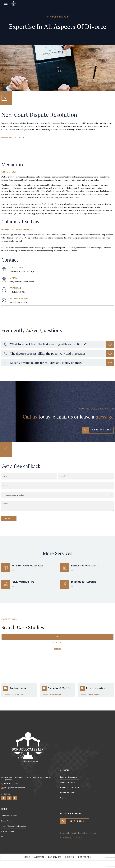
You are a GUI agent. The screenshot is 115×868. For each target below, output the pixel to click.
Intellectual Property (68, 784)
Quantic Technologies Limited (84, 836)
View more (17, 697)
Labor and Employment (69, 779)
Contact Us (84, 860)
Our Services (55, 860)
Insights (70, 860)
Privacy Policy (7, 823)
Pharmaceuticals (96, 691)
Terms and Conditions (10, 818)
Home (27, 860)
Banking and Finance (68, 795)
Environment (18, 691)
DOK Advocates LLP (80, 841)
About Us (39, 860)
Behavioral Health (59, 691)
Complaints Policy (8, 834)
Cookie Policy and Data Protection (14, 829)
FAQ (3, 839)
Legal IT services (67, 800)
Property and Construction (70, 789)
